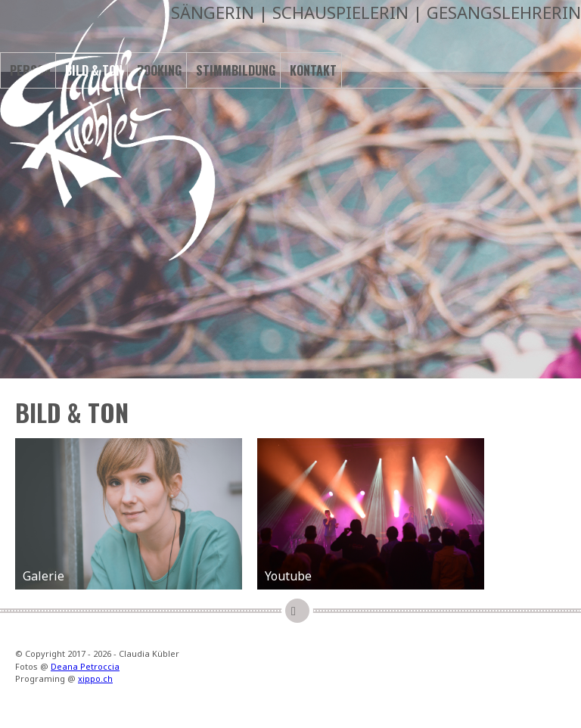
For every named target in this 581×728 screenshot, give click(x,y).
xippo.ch (95, 678)
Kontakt (313, 70)
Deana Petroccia (85, 666)
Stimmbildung (236, 70)
